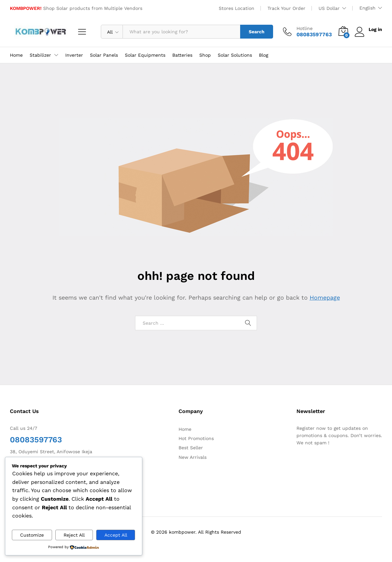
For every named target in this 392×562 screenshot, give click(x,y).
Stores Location (237, 8)
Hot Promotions (196, 438)
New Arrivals (193, 457)
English (367, 8)
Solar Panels (104, 55)
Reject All (74, 535)
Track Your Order (286, 8)
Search (257, 32)
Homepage (325, 297)
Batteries (182, 55)
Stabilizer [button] (40, 55)
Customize (32, 535)
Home (16, 55)
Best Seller (191, 448)
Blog (264, 55)
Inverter (74, 55)
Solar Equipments (145, 55)
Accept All (116, 535)
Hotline (305, 28)
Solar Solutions (235, 55)
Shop (205, 55)
